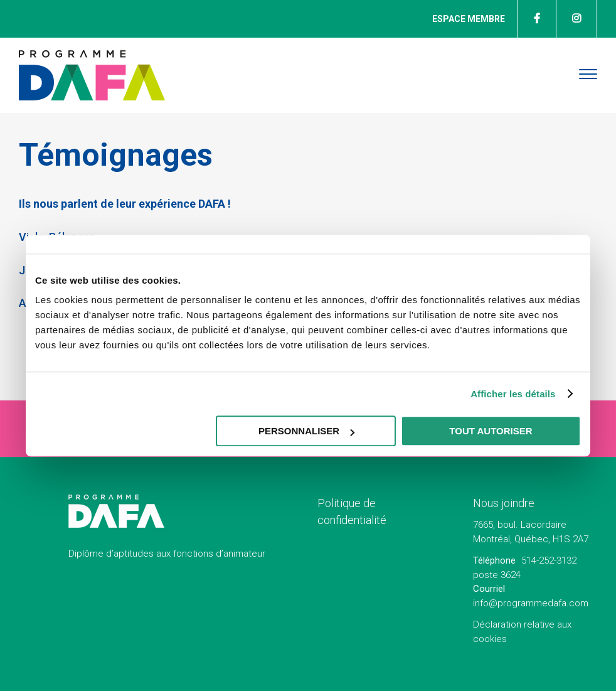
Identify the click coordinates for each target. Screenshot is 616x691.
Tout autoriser (491, 431)
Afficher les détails (513, 394)
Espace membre (469, 19)
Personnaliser (306, 431)
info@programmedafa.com (531, 603)
